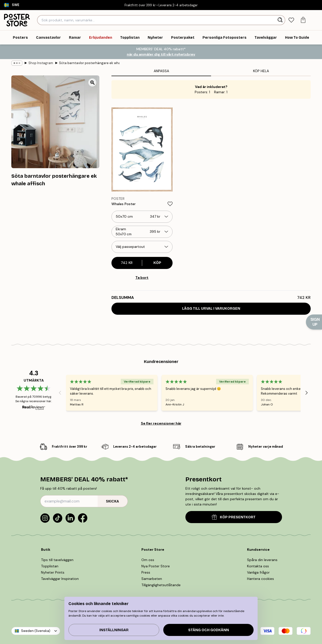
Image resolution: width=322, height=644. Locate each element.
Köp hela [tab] (261, 71)
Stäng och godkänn (209, 630)
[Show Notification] (314, 322)
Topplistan (50, 566)
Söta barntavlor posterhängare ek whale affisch (89, 63)
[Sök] (281, 20)
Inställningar (114, 630)
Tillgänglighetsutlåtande (161, 585)
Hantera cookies (260, 579)
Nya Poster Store (156, 566)
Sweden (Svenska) (36, 631)
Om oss (148, 560)
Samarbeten (152, 579)
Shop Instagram (41, 63)
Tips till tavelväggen (57, 560)
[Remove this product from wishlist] (170, 204)
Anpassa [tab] (161, 71)
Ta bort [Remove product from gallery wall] (142, 278)
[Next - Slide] (307, 393)
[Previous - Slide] (60, 393)
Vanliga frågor (258, 572)
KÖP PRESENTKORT (234, 517)
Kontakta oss (258, 566)
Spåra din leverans (262, 560)
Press (146, 572)
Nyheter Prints (53, 572)
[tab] (291, 20)
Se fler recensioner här (161, 423)
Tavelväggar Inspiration (60, 579)
